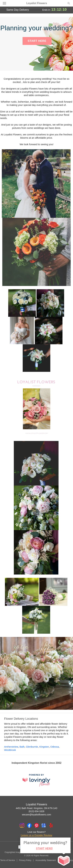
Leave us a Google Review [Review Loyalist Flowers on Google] (36, 835)
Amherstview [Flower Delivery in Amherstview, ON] (11, 747)
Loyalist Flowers (37, 3)
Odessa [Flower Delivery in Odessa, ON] (55, 747)
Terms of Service (7, 860)
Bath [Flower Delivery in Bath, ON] (22, 747)
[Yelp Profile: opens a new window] (51, 825)
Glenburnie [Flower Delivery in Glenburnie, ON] (32, 747)
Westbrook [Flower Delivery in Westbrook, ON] (10, 750)
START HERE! (44, 849)
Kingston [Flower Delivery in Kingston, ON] (44, 747)
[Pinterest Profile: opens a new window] (36, 825)
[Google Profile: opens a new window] (44, 825)
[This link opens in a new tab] (36, 780)
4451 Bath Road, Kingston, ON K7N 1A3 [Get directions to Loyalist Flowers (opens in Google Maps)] (36, 808)
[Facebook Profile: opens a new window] (29, 825)
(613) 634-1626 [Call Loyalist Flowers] (36, 811)
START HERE (37, 41)
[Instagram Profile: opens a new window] (22, 825)
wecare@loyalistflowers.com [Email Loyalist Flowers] (37, 815)
